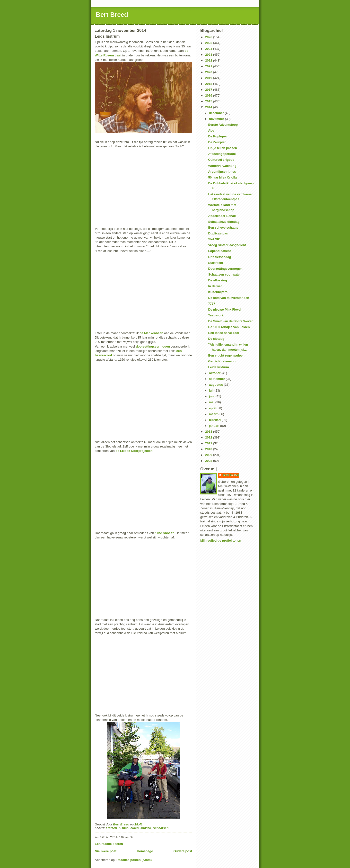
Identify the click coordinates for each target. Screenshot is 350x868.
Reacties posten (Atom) (134, 860)
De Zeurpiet (217, 142)
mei (212, 402)
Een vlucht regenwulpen (226, 355)
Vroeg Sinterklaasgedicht (227, 245)
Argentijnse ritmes (222, 172)
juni (212, 396)
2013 (209, 432)
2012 (209, 437)
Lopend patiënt (219, 251)
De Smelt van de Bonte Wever (230, 321)
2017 (209, 90)
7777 (212, 304)
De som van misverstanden (228, 298)
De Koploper (217, 136)
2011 (209, 443)
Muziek (146, 828)
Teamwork (216, 315)
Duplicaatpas (218, 233)
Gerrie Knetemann (222, 361)
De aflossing (217, 280)
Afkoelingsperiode (222, 154)
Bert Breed (112, 15)
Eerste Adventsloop (223, 125)
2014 (209, 107)
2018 (209, 84)
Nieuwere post (106, 851)
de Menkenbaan (151, 333)
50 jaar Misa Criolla (222, 177)
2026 (209, 37)
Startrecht (215, 263)
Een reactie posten (109, 844)
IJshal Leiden (129, 828)
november (217, 119)
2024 (209, 49)
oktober (215, 373)
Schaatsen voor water (224, 274)
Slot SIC (214, 239)
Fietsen (112, 828)
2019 (209, 78)
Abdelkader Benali (222, 216)
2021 (209, 66)
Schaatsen (161, 828)
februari (215, 420)
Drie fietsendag (219, 257)
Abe (211, 130)
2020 (209, 72)
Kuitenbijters (218, 292)
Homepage (145, 851)
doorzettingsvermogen (153, 346)
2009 (209, 455)
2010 (209, 449)
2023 (209, 55)
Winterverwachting (222, 166)
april (213, 408)
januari (215, 426)
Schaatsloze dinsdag (224, 222)
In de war (215, 286)
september (217, 379)
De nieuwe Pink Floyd (224, 309)
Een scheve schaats (223, 228)
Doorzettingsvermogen (225, 269)
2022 (209, 60)
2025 (209, 43)
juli (212, 390)
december (217, 113)
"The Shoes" (164, 533)
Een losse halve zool (223, 333)
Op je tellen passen (223, 148)
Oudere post (183, 851)
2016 (209, 95)
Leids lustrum (218, 367)
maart (214, 414)
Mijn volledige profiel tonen (221, 541)
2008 (209, 461)
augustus (216, 385)
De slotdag (216, 339)
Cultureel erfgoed (221, 160)
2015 (209, 101)
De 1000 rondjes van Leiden (229, 327)
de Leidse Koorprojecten (134, 451)
